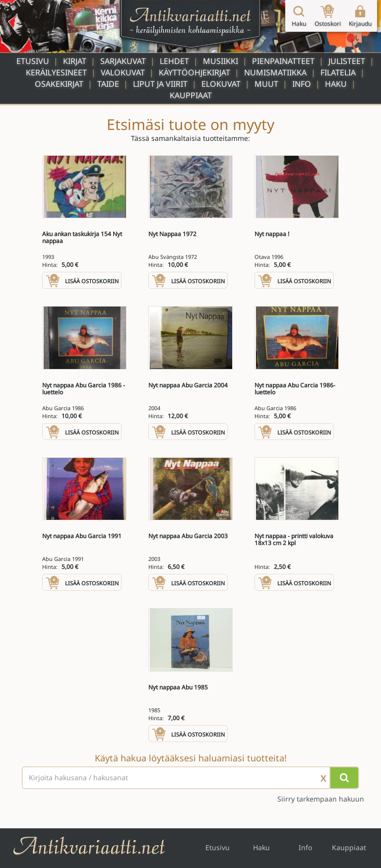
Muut (266, 84)
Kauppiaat (191, 95)
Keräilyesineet (56, 72)
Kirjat (75, 61)
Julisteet (347, 61)
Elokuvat (221, 84)
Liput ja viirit (160, 84)
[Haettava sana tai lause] (190, 778)
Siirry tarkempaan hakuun (321, 799)
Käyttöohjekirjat (194, 72)
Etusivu (33, 61)
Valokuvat (123, 72)
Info (302, 84)
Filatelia (338, 72)
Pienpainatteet (283, 61)
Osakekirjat (59, 84)
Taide (108, 84)
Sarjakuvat (123, 61)
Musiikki (221, 61)
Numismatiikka (275, 72)
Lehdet (174, 61)
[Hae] (344, 778)
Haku (336, 84)
